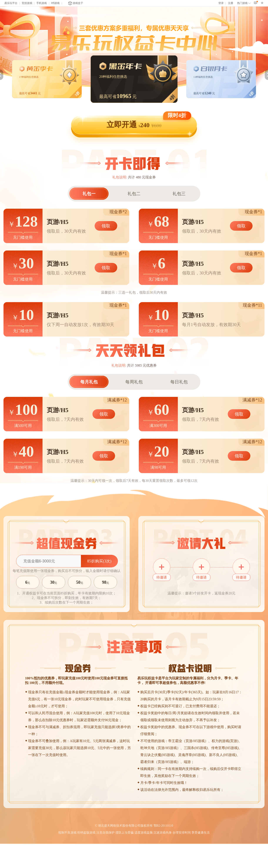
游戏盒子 (76, 3)
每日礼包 (179, 382)
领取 (106, 226)
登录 (221, 3)
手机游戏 (42, 3)
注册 (231, 3)
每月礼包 (89, 382)
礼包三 (179, 194)
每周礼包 (134, 382)
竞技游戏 (27, 3)
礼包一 (89, 194)
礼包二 (134, 194)
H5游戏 (55, 3)
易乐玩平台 (11, 3)
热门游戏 (244, 3)
